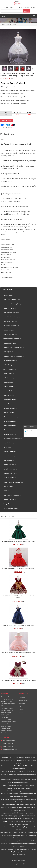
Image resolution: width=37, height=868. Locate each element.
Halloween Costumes (10, 473)
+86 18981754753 (31, 434)
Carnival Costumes (6, 728)
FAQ (20, 706)
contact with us (9, 97)
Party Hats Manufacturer (12, 317)
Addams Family (9, 365)
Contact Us (30, 431)
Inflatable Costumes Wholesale (13, 482)
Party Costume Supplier (11, 313)
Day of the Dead (9, 443)
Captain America (9, 404)
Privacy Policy (26, 760)
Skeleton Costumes (10, 499)
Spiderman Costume (6, 726)
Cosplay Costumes (10, 434)
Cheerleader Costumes (11, 417)
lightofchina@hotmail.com (28, 7)
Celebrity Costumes (10, 413)
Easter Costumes (9, 460)
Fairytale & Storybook (10, 469)
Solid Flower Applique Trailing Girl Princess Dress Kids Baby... (18, 653)
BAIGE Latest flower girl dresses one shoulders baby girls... (19, 541)
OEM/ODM (22, 703)
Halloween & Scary (10, 308)
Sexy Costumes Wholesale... (12, 495)
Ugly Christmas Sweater (11, 508)
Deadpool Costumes (10, 452)
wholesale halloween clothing (12, 339)
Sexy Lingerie (8, 352)
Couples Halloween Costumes (12, 439)
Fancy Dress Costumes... (12, 300)
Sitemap (21, 712)
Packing (21, 709)
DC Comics (7, 447)
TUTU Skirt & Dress (11, 24)
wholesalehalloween (10, 343)
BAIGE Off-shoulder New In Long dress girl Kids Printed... (18, 625)
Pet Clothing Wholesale (11, 326)
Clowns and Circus (9, 430)
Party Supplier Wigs (10, 321)
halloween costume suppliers (12, 304)
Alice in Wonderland (10, 369)
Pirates (6, 491)
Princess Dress (9, 330)
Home (3, 24)
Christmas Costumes (10, 421)
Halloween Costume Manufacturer (14, 347)
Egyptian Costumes (10, 465)
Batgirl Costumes (9, 382)
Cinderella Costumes (10, 426)
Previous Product (7, 128)
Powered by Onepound (19, 860)
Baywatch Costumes (10, 391)
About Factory (23, 697)
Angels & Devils (9, 374)
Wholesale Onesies (6, 733)
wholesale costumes (10, 360)
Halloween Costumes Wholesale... (14, 356)
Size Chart (22, 715)
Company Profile (23, 700)
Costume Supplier (9, 295)
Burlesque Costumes (10, 400)
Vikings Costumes (9, 504)
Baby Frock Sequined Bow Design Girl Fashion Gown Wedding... (18, 680)
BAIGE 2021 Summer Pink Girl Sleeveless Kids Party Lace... (18, 569)
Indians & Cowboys (10, 478)
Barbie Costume (9, 378)
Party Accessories (9, 486)
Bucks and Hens (9, 395)
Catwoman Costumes (10, 408)
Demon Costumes (9, 456)
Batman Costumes (9, 387)
